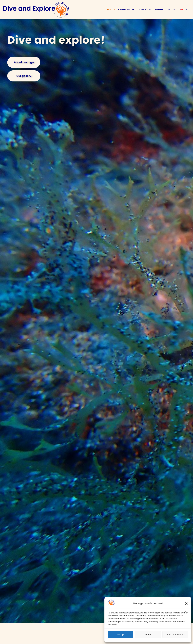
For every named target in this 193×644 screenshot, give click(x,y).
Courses (127, 9)
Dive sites (145, 9)
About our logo (24, 62)
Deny (148, 635)
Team (159, 9)
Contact (172, 9)
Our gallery (24, 76)
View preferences (175, 635)
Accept (121, 635)
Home (111, 9)
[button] (186, 604)
